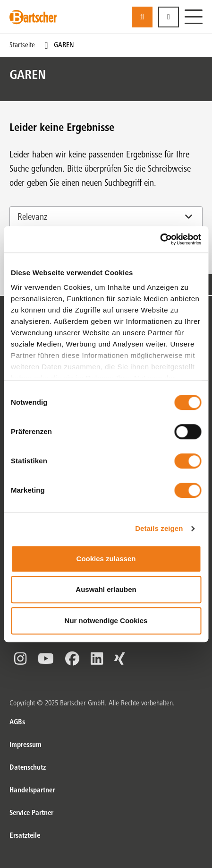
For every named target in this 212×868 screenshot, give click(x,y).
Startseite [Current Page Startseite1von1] (22, 45)
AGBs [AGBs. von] (17, 722)
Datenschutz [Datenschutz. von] (28, 768)
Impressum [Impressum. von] (25, 745)
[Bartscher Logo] (33, 17)
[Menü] (194, 17)
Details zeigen (159, 528)
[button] (169, 17)
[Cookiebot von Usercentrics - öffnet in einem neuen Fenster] (160, 239)
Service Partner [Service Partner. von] (31, 813)
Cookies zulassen (106, 559)
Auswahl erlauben (106, 589)
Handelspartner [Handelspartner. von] (32, 790)
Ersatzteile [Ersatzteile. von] (25, 836)
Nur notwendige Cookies (106, 621)
